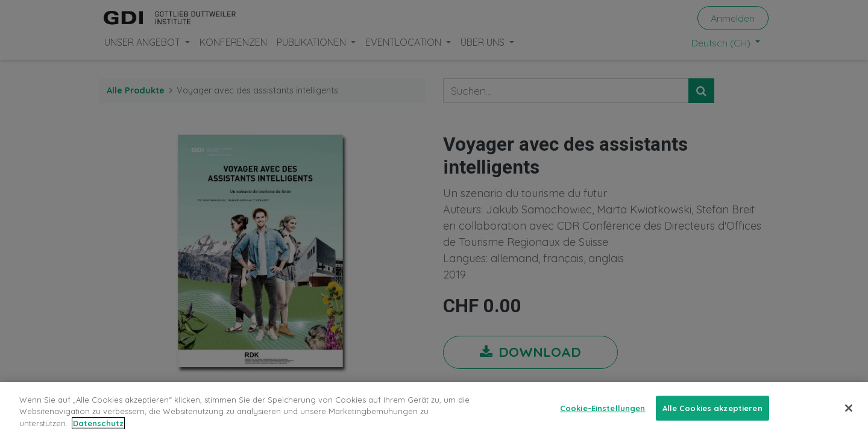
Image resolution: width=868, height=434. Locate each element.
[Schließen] (849, 415)
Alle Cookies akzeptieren (712, 415)
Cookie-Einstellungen (603, 415)
